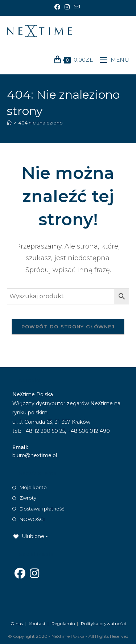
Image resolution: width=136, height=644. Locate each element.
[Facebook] (58, 7)
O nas (17, 624)
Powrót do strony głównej (68, 327)
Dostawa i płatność (42, 509)
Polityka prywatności (103, 624)
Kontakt (37, 624)
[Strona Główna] (9, 123)
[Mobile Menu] (112, 60)
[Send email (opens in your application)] (77, 7)
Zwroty (28, 498)
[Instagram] (67, 7)
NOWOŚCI (32, 519)
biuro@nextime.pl (35, 455)
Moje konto (33, 487)
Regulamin (63, 624)
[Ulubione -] (30, 536)
